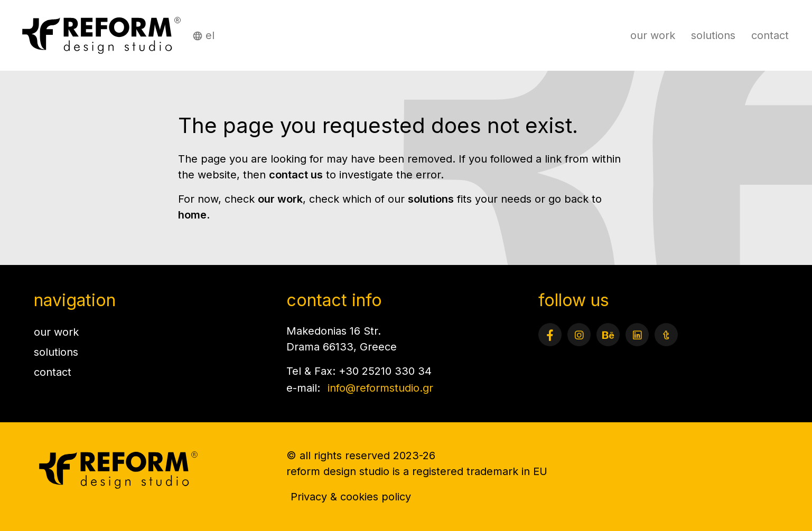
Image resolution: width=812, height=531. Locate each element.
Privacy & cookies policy (351, 497)
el (210, 35)
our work (653, 35)
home (192, 215)
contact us (296, 175)
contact (770, 35)
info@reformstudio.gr (380, 388)
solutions (713, 35)
